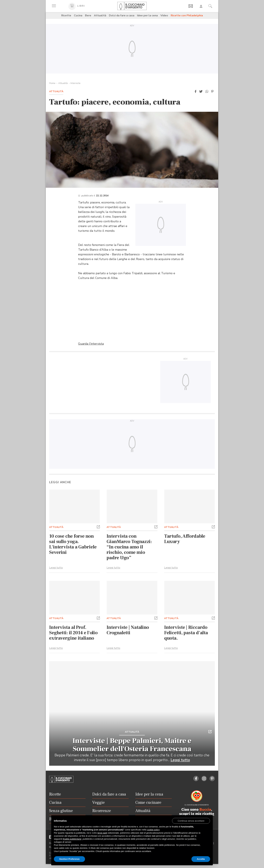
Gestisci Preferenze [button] (69, 859)
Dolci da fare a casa (122, 16)
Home (52, 83)
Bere (88, 16)
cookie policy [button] (153, 830)
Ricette (66, 16)
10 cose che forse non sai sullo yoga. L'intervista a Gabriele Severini (73, 544)
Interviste (76, 83)
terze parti (102, 833)
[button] (195, 92)
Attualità (100, 16)
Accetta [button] (201, 859)
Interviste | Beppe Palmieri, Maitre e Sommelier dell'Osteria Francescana (132, 745)
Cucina (78, 16)
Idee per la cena (147, 16)
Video (164, 16)
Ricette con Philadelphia (187, 16)
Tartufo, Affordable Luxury (185, 539)
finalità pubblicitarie (72, 839)
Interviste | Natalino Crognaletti (128, 630)
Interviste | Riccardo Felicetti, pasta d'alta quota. (186, 633)
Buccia (205, 810)
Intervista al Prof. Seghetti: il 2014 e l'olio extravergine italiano (73, 633)
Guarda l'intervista (91, 344)
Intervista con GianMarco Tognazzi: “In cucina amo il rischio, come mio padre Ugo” (129, 547)
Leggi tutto (56, 568)
